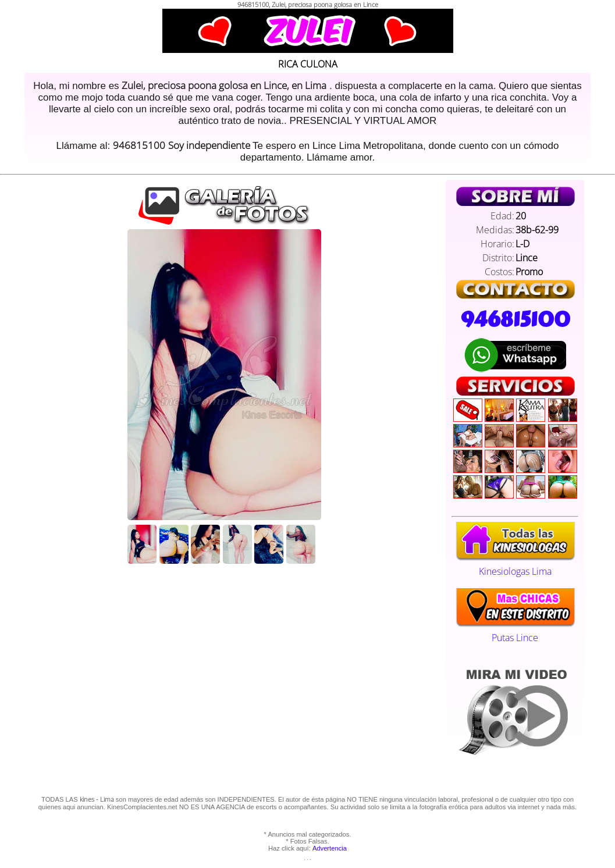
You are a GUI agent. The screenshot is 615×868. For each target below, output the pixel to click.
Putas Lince (515, 631)
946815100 (515, 319)
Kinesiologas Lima (515, 565)
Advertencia (330, 848)
